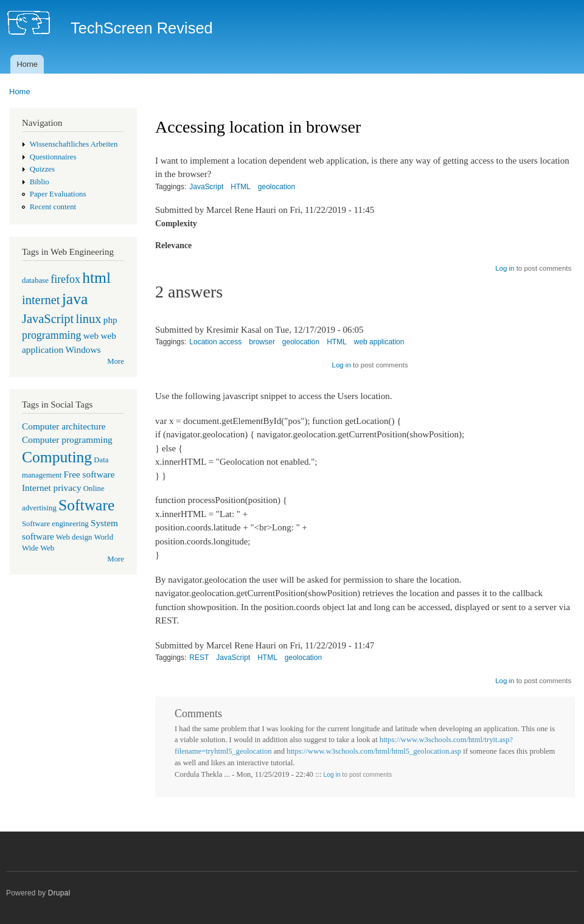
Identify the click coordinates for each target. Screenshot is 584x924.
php (110, 320)
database (35, 280)
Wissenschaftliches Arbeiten (74, 144)
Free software (89, 474)
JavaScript (48, 319)
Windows (83, 349)
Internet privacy (52, 488)
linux (88, 319)
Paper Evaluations (58, 194)
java (75, 299)
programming (51, 335)
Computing (57, 457)
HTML (241, 187)
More (116, 361)
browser (262, 342)
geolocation (276, 187)
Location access (215, 342)
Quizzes (42, 169)
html (96, 278)
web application (379, 342)
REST (199, 658)
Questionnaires (53, 157)
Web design (74, 537)
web (91, 335)
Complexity (176, 224)
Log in (505, 268)
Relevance (173, 245)
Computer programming (67, 439)
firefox (65, 279)
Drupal (59, 893)
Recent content (53, 207)
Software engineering (55, 524)
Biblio (40, 182)
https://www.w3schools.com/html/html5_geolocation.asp (374, 751)
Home (27, 64)
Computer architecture (64, 426)
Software (86, 505)
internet (41, 300)
